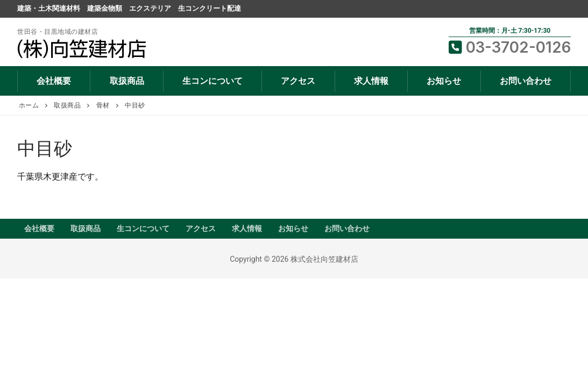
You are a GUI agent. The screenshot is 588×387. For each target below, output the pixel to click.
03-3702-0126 (510, 47)
